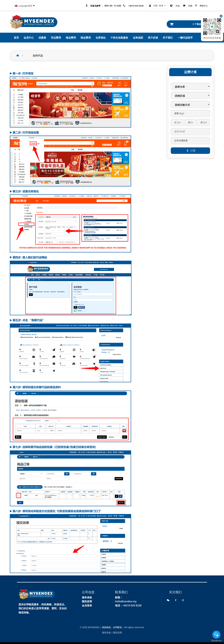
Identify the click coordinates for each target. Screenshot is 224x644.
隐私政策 (87, 601)
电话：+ (120, 605)
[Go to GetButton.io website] (216, 641)
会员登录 (87, 605)
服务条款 (87, 597)
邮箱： (119, 597)
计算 (190, 151)
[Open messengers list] (216, 635)
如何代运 (38, 56)
